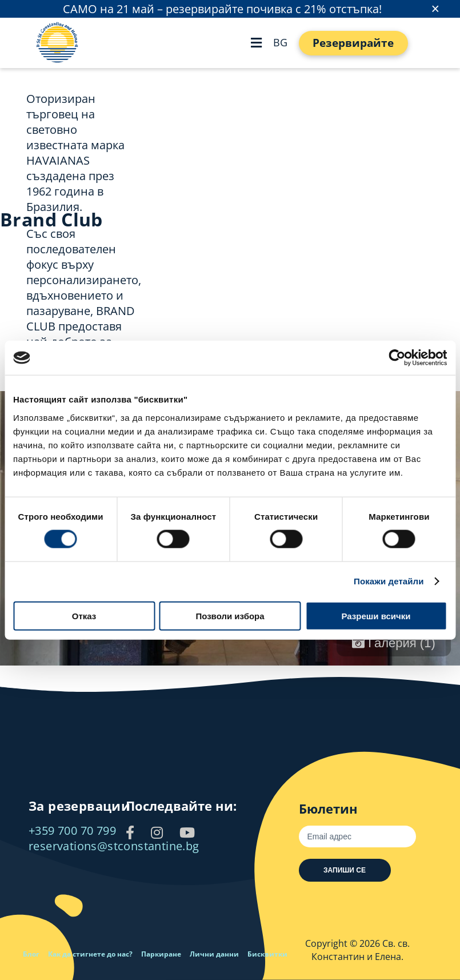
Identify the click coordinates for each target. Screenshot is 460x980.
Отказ (84, 616)
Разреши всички (376, 616)
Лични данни (214, 954)
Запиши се (345, 870)
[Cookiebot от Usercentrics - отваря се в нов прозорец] (397, 358)
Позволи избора (230, 616)
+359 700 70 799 (72, 830)
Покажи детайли (389, 581)
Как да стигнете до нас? (90, 954)
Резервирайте (353, 43)
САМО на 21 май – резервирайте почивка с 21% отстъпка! (222, 9)
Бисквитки (267, 954)
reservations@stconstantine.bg (114, 846)
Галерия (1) (394, 643)
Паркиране (161, 954)
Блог (31, 954)
